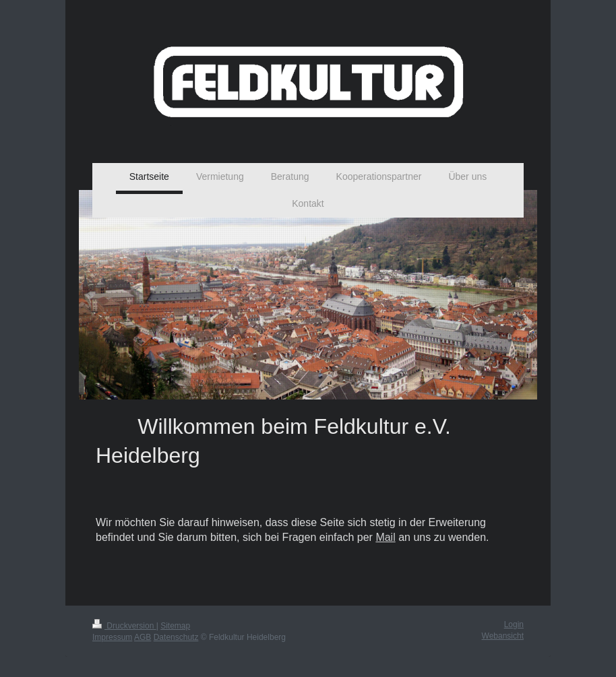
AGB (143, 637)
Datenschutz (176, 637)
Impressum (112, 637)
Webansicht (503, 636)
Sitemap (175, 626)
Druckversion (124, 626)
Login (514, 624)
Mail (385, 537)
